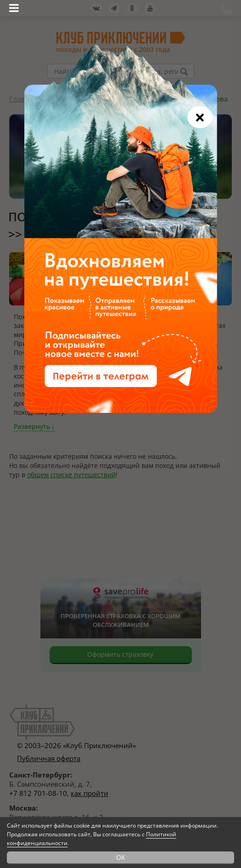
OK (121, 857)
